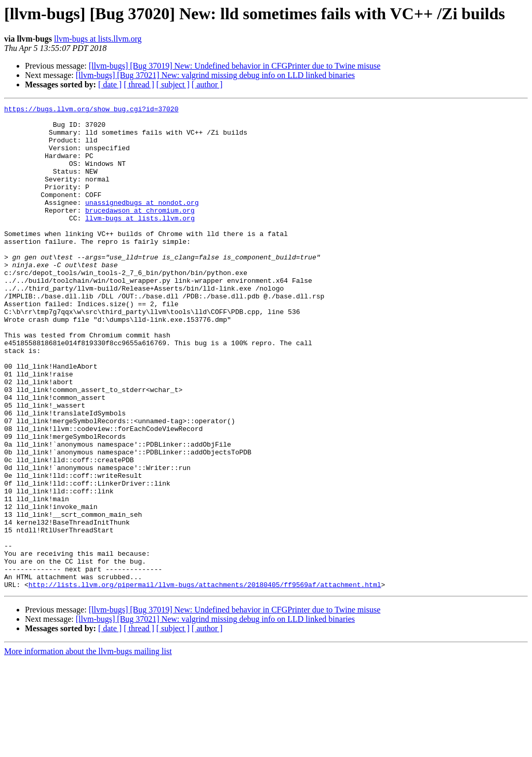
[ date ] (110, 84)
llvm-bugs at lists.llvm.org (98, 39)
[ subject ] (173, 84)
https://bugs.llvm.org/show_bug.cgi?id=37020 (91, 110)
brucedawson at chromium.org (140, 232)
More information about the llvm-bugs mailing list (88, 748)
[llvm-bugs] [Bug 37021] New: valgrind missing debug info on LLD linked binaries (215, 75)
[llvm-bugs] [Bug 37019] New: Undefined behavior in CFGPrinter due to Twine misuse (235, 66)
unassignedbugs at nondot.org (142, 223)
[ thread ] (139, 84)
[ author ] (207, 84)
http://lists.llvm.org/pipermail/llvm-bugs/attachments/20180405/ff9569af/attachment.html (205, 681)
